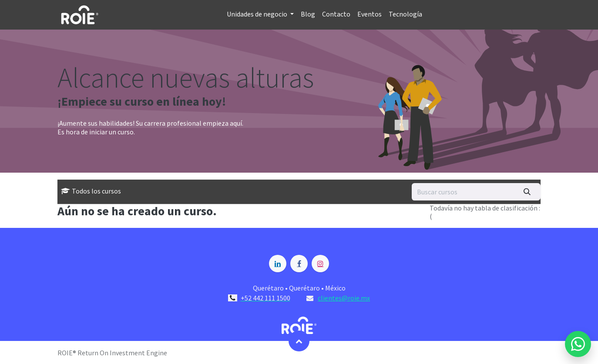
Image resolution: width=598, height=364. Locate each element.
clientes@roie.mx (344, 298)
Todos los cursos (91, 191)
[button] (299, 341)
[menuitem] (260, 15)
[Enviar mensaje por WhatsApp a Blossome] (578, 344)
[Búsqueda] (527, 192)
